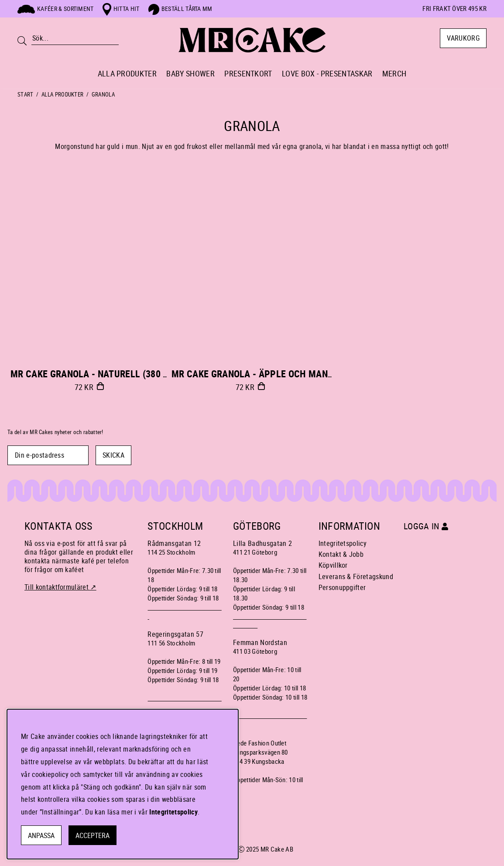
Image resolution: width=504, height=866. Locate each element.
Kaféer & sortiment (56, 9)
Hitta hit (121, 9)
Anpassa (41, 835)
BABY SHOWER (190, 73)
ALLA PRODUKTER (127, 73)
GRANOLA (103, 94)
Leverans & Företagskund (356, 576)
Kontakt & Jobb (341, 554)
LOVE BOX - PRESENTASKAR (327, 73)
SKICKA (113, 455)
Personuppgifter (342, 587)
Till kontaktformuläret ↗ (60, 587)
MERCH (394, 73)
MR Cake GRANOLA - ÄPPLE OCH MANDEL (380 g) (273, 374)
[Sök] (75, 38)
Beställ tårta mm (180, 9)
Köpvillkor (333, 565)
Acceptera (93, 835)
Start (26, 94)
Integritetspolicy (343, 543)
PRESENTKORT (248, 73)
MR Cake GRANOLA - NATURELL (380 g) (91, 374)
